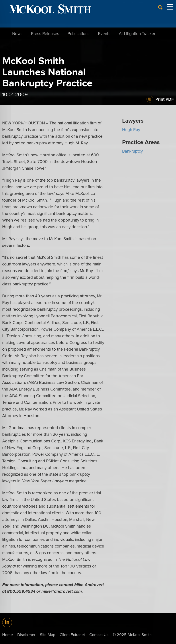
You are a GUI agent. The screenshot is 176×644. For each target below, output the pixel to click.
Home (8, 635)
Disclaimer (26, 635)
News (17, 33)
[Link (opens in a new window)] (7, 622)
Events (104, 33)
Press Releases (45, 33)
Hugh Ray (131, 130)
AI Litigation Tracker (137, 33)
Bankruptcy (132, 151)
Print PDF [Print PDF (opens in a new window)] (165, 99)
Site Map (48, 635)
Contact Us (99, 635)
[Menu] (170, 9)
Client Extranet (72, 635)
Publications (79, 33)
